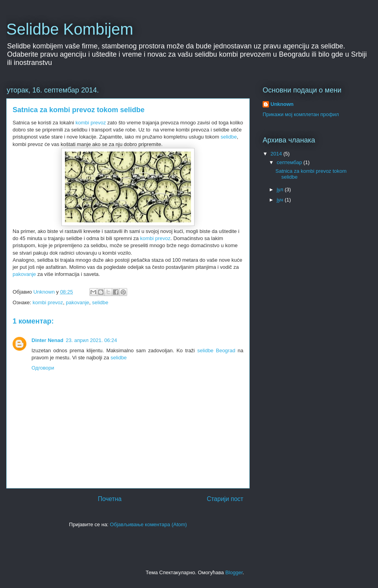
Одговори (43, 368)
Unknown (282, 104)
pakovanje (24, 274)
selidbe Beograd (216, 350)
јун (281, 200)
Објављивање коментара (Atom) (148, 524)
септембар (290, 162)
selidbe (229, 137)
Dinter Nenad (47, 340)
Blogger (234, 572)
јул (281, 190)
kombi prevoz (91, 123)
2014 (277, 154)
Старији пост (225, 499)
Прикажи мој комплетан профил (301, 114)
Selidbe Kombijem (70, 29)
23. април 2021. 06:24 (91, 340)
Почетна (109, 499)
